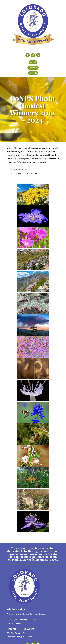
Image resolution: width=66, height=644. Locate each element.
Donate (32, 68)
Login (32, 73)
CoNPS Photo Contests (20, 170)
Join (32, 62)
